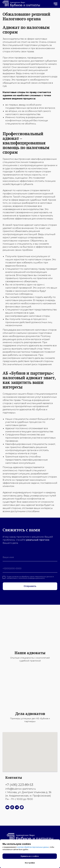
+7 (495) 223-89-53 (19, 785)
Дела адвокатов (30, 714)
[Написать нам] (7, 807)
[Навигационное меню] (55, 4)
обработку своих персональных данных (37, 577)
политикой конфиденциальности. (32, 578)
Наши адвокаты (30, 653)
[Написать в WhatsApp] (22, 807)
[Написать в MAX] (12, 807)
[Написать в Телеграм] (17, 807)
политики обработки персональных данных (33, 847)
